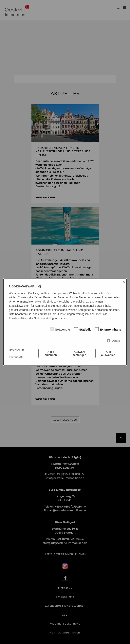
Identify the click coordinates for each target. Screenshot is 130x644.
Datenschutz (17, 350)
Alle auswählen (108, 353)
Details (116, 341)
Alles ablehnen (51, 353)
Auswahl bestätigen (79, 353)
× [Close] (124, 282)
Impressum (16, 357)
